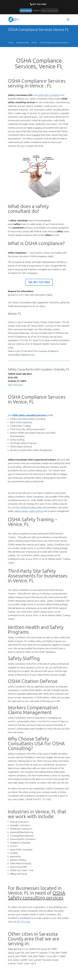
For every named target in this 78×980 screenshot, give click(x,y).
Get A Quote (26, 10)
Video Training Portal (50, 10)
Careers (36, 10)
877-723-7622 (39, 4)
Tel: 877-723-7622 (39, 282)
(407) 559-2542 (15, 385)
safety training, (21, 511)
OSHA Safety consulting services (37, 895)
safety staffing (36, 511)
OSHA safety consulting (49, 95)
